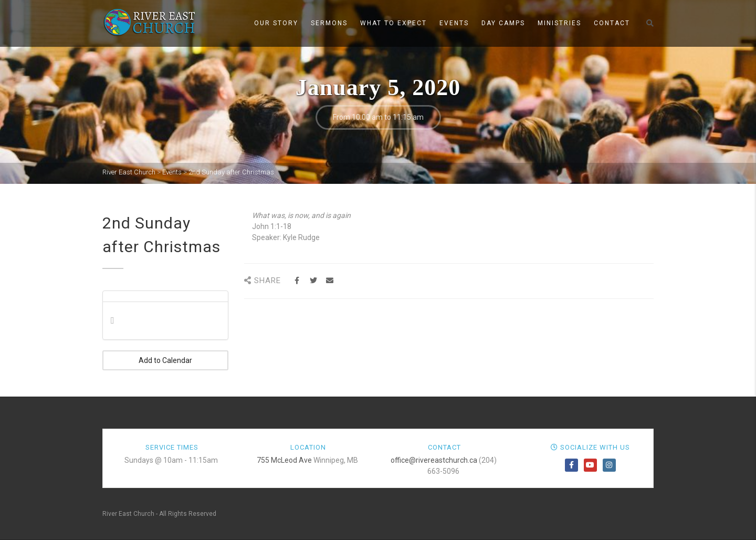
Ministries (559, 23)
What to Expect (393, 23)
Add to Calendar (165, 360)
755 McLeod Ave (284, 460)
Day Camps (503, 23)
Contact (612, 23)
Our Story (276, 23)
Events (454, 23)
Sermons (329, 23)
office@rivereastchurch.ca (434, 460)
